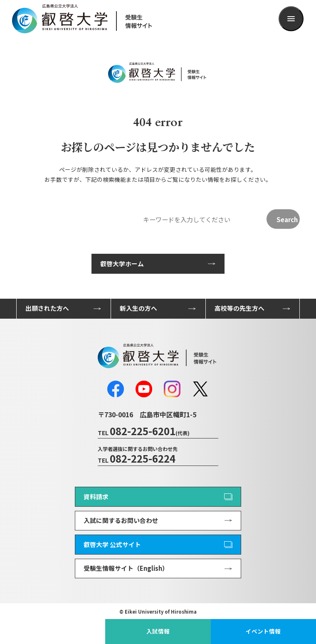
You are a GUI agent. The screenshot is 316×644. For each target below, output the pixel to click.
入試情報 (158, 631)
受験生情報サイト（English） (126, 568)
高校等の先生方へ (239, 308)
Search (287, 219)
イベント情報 (263, 631)
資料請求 (96, 497)
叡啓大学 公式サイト (112, 544)
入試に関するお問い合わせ (121, 520)
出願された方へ (47, 308)
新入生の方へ (138, 308)
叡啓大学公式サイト (53, 631)
